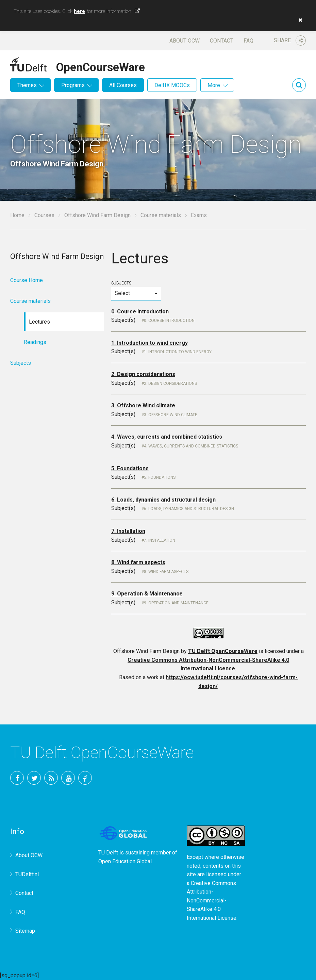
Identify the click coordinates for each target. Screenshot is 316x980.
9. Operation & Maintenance (147, 594)
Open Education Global (125, 861)
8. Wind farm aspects (138, 562)
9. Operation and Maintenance (176, 603)
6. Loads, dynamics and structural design (163, 500)
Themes (27, 85)
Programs (73, 85)
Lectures (39, 322)
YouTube (68, 778)
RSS (51, 778)
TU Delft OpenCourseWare (223, 651)
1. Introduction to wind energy (149, 343)
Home (17, 215)
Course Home (27, 280)
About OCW (185, 41)
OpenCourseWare (101, 66)
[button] (299, 20)
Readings (35, 342)
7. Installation (128, 531)
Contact (222, 41)
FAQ (248, 41)
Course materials (161, 215)
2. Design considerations (143, 374)
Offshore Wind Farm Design (97, 215)
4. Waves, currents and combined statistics (167, 437)
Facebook (17, 778)
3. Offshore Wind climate (143, 405)
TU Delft (85, 778)
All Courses (123, 85)
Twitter (34, 778)
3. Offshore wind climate (171, 415)
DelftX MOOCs (172, 85)
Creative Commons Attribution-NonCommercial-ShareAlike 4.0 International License (212, 901)
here (79, 11)
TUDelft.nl (27, 874)
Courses (44, 215)
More (214, 85)
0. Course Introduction (140, 312)
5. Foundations (130, 468)
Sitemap (25, 931)
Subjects (136, 290)
